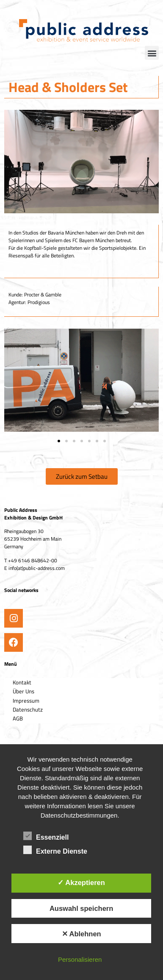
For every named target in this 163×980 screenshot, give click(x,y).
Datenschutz (28, 709)
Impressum (26, 701)
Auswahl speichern (81, 908)
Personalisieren (80, 959)
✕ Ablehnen (81, 934)
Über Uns (23, 691)
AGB (18, 718)
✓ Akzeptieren (81, 882)
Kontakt (22, 682)
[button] (152, 53)
